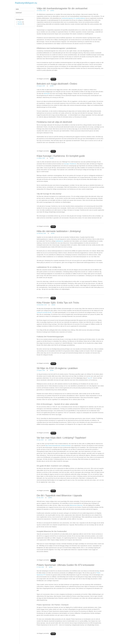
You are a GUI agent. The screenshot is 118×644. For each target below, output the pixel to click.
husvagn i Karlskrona (70, 164)
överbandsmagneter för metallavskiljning (73, 18)
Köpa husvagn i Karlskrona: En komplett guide (61, 156)
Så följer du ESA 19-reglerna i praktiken (57, 368)
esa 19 (90, 378)
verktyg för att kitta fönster (44, 312)
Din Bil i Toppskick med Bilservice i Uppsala (59, 495)
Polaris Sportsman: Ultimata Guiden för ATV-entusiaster (66, 565)
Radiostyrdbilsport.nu (26, 3)
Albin (53, 11)
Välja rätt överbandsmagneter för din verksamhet (62, 8)
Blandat (53, 79)
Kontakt (19, 13)
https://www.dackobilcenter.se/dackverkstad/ (58, 446)
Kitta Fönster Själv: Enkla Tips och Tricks (58, 303)
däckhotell (47, 94)
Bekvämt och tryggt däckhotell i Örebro (57, 84)
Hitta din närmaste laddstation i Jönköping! (59, 231)
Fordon (53, 151)
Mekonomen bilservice (76, 505)
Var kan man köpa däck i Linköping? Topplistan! (61, 438)
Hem (17, 9)
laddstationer (60, 241)
